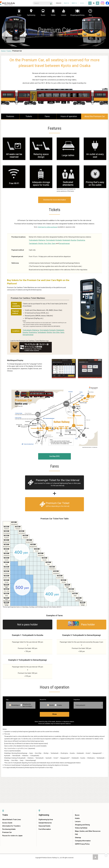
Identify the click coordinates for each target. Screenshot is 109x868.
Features (10, 116)
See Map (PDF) (55, 456)
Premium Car (7, 832)
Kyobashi (59, 240)
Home (3, 51)
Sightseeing (44, 815)
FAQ (76, 834)
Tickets (29, 116)
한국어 (82, 3)
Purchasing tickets (9, 829)
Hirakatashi (66, 240)
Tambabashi (33, 243)
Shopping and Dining (82, 825)
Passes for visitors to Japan (12, 836)
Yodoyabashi (33, 240)
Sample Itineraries (45, 823)
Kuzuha (73, 240)
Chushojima (81, 240)
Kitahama (42, 240)
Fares (47, 116)
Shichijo (41, 243)
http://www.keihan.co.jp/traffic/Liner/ (16, 748)
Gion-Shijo (48, 243)
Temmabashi (50, 240)
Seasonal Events (44, 826)
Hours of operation (69, 116)
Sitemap (78, 838)
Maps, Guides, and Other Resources (88, 831)
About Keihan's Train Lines (12, 820)
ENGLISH (59, 3)
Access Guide (7, 823)
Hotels (77, 818)
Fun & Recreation (45, 829)
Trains (9, 51)
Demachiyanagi (64, 243)
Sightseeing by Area (46, 820)
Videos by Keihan (81, 828)
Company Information (83, 841)
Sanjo (54, 243)
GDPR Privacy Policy (82, 844)
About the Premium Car (95, 116)
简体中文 (66, 3)
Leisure (78, 821)
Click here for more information (54, 200)
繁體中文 (74, 3)
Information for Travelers (11, 826)
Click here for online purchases (48, 227)
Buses (77, 815)
